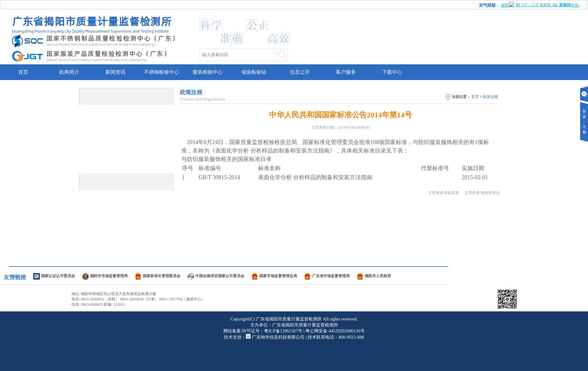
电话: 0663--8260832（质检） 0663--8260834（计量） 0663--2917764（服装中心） (138, 299)
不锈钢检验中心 (162, 72)
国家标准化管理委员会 (162, 276)
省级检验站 (254, 72)
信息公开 (300, 72)
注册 (584, 132)
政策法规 (191, 92)
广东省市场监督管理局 (331, 276)
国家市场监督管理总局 (278, 276)
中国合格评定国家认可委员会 (220, 276)
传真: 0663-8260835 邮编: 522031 (98, 304)
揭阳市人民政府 (378, 276)
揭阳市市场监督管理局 (109, 276)
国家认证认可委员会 (58, 276)
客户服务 (346, 72)
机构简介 (69, 72)
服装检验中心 (208, 72)
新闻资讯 (115, 72)
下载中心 (392, 72)
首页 (23, 72)
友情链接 (15, 277)
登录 (584, 112)
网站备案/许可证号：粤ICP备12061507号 (263, 331)
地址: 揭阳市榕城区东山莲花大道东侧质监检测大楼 (114, 294)
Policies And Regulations (203, 99)
